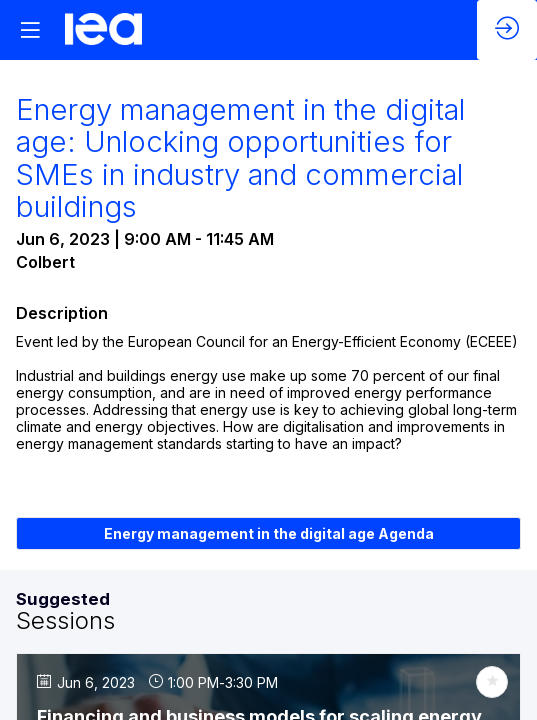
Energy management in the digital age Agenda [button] (269, 533)
